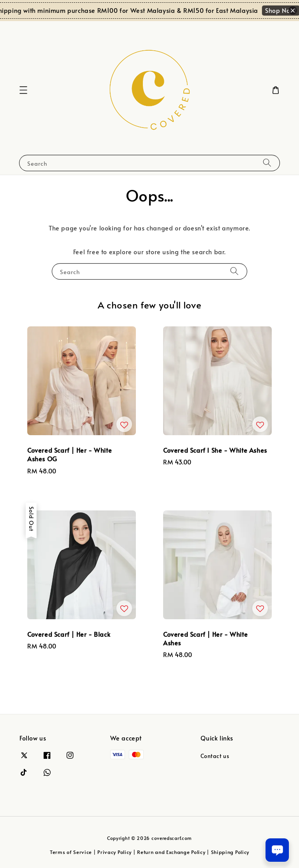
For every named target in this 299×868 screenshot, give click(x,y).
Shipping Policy (230, 852)
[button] (23, 90)
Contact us (215, 756)
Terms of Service (71, 852)
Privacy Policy (114, 852)
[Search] (267, 163)
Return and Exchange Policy (171, 852)
